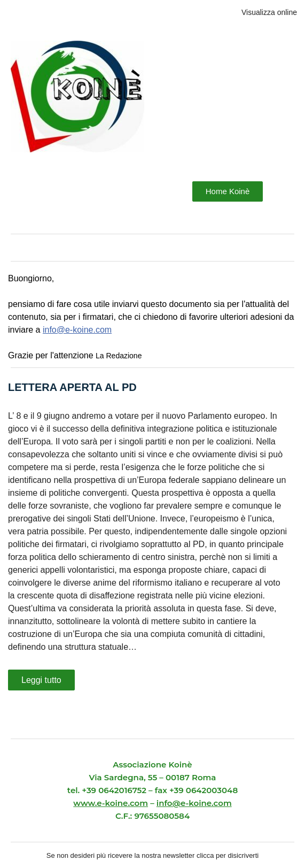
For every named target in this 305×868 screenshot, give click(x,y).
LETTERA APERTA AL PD (72, 387)
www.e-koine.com (111, 803)
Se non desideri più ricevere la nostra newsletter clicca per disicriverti (152, 855)
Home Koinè (228, 191)
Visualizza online (269, 12)
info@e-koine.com (77, 330)
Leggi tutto (41, 680)
